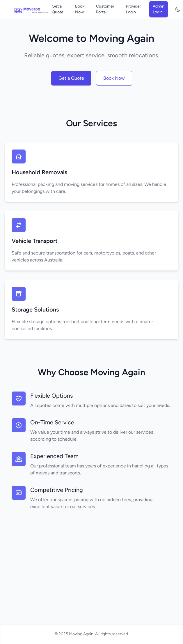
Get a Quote (58, 9)
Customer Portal (105, 9)
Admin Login (159, 9)
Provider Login (134, 9)
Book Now (80, 9)
